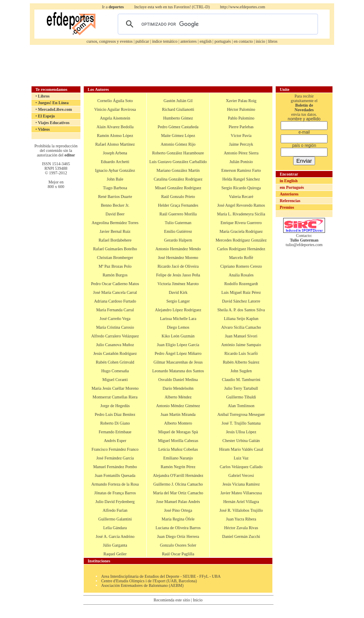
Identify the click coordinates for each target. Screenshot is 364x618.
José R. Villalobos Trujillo (241, 510)
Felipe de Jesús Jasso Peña (178, 275)
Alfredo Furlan (115, 510)
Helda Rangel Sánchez (241, 179)
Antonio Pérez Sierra (241, 153)
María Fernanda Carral (115, 310)
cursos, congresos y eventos (110, 41)
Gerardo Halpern (178, 240)
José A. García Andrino (115, 536)
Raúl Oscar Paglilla (178, 554)
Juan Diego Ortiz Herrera (178, 536)
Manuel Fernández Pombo (115, 467)
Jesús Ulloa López (241, 432)
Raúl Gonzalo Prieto (178, 197)
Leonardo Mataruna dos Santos (178, 371)
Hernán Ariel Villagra (241, 502)
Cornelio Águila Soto (115, 101)
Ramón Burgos (115, 275)
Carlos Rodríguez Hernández (241, 249)
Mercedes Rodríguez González (241, 240)
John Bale (115, 179)
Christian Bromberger (115, 258)
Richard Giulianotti (178, 109)
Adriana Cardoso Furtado (115, 301)
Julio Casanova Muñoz (115, 345)
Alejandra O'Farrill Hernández (178, 475)
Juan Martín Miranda (178, 414)
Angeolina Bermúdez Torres (115, 223)
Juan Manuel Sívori (241, 336)
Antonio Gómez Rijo (178, 144)
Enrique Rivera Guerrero (241, 223)
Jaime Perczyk (241, 144)
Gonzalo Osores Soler (178, 545)
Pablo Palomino (241, 118)
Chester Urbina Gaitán (241, 441)
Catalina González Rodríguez (178, 179)
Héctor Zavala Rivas (241, 528)
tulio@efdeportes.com (304, 245)
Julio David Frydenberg (115, 502)
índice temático (165, 41)
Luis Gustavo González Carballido (178, 162)
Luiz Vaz (241, 458)
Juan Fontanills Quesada (115, 475)
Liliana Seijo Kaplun (241, 319)
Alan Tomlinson (241, 406)
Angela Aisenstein (115, 118)
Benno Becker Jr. (115, 205)
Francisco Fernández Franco (115, 449)
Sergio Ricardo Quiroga (241, 188)
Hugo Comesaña (115, 371)
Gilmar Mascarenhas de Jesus (178, 362)
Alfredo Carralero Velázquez (115, 336)
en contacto (243, 41)
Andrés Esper (115, 441)
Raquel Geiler (115, 554)
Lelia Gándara (115, 528)
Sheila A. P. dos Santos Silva (241, 310)
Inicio (198, 600)
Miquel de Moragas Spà (178, 432)
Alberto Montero (178, 423)
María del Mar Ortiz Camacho (178, 493)
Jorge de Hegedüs (115, 406)
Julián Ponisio (241, 162)
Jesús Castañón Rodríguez (115, 353)
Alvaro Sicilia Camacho (241, 327)
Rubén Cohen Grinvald (115, 362)
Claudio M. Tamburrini (241, 380)
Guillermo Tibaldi (241, 397)
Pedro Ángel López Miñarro (178, 353)
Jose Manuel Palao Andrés (178, 502)
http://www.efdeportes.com (243, 7)
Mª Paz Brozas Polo (115, 266)
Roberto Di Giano (115, 423)
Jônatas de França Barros (115, 493)
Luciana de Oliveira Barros (178, 528)
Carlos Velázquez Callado (241, 467)
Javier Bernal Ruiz (115, 231)
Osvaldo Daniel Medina (178, 380)
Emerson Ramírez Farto (241, 170)
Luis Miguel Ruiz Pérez (241, 292)
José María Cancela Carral (115, 292)
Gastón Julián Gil (178, 101)
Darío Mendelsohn (178, 388)
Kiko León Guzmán (178, 336)
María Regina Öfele (178, 519)
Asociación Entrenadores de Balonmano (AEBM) (142, 585)
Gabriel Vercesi (241, 475)
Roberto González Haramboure (178, 153)
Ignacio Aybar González (115, 170)
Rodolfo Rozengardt (241, 284)
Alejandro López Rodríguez (178, 310)
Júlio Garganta (115, 545)
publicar (142, 41)
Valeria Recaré (241, 197)
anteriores (188, 41)
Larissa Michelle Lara (178, 319)
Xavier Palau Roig (241, 101)
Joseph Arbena (115, 153)
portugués (222, 41)
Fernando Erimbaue (115, 432)
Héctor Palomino (241, 109)
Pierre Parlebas (241, 127)
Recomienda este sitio (172, 600)
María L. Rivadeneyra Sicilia (241, 214)
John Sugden (241, 371)
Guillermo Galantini (115, 519)
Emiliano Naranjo (178, 458)
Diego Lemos (178, 327)
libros (273, 41)
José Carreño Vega (115, 319)
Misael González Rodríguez (178, 188)
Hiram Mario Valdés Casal (241, 449)
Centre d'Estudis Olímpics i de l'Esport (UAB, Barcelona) (149, 581)
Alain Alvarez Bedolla (115, 127)
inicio (261, 41)
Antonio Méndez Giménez (178, 406)
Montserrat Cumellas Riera (115, 397)
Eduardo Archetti (115, 162)
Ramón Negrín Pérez (178, 467)
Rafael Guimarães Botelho (115, 249)
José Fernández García (115, 458)
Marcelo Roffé (241, 258)
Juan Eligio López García (178, 345)
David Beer (115, 214)
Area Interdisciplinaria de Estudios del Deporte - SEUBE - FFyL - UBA (161, 576)
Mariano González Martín (178, 170)
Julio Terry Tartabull (241, 388)
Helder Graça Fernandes (178, 205)
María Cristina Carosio (115, 327)
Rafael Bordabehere (115, 240)
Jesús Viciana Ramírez (241, 484)
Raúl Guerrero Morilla (178, 214)
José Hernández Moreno (178, 258)
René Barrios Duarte (115, 197)
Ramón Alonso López (115, 136)
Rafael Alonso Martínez (115, 144)
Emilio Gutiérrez (178, 231)
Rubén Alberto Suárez (241, 362)
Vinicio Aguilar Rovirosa (115, 109)
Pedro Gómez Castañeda (178, 127)
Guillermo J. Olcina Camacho (178, 484)
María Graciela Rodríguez (241, 231)
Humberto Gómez (178, 118)
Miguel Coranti (115, 380)
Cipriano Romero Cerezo (241, 266)
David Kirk (178, 292)
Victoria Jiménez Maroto (178, 284)
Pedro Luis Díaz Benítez (115, 414)
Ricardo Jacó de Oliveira (178, 266)
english (205, 41)
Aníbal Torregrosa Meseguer (241, 414)
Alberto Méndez (178, 397)
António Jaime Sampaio (241, 345)
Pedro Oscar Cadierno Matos (115, 284)
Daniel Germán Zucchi (241, 536)
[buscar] (216, 24)
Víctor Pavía (241, 136)
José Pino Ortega (178, 510)
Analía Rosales (241, 275)
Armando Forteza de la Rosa (115, 484)
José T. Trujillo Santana (241, 423)
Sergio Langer (178, 301)
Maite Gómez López (178, 136)
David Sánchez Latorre (241, 301)
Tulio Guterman (178, 223)
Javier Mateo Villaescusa (241, 493)
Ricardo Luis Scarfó (241, 353)
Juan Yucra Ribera (241, 519)
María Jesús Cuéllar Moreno (115, 388)
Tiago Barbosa (115, 188)
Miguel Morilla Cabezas (178, 441)
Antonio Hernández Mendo (178, 249)
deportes (116, 7)
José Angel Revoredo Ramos (241, 205)
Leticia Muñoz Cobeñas (178, 449)
